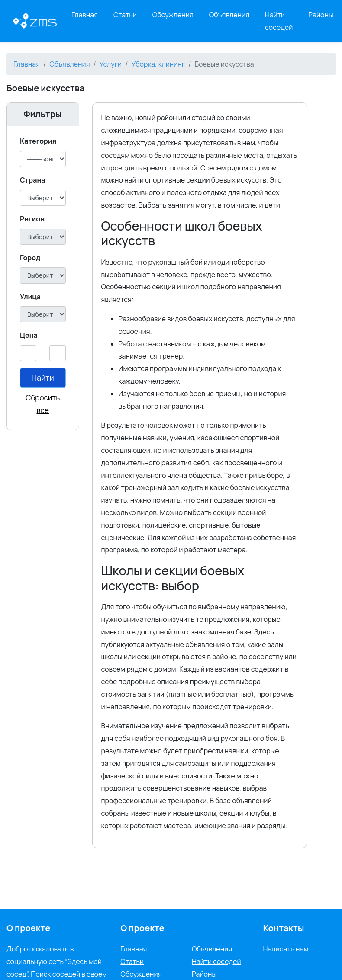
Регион (32, 219)
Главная (85, 15)
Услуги (111, 64)
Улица (30, 297)
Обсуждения (173, 15)
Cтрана (33, 180)
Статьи (125, 15)
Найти (43, 378)
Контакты (283, 928)
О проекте (142, 928)
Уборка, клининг (158, 64)
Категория (38, 141)
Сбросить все (43, 404)
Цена (29, 335)
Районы (321, 15)
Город (30, 258)
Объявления (229, 15)
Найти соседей (279, 21)
